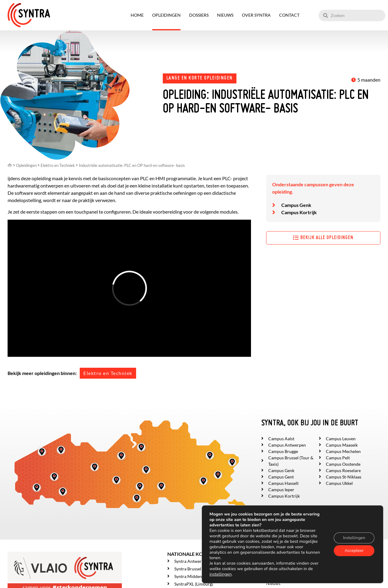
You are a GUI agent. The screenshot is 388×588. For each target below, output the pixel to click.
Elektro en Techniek (108, 373)
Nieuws (225, 15)
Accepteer (354, 551)
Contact (289, 15)
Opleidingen (166, 15)
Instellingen (354, 538)
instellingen (221, 574)
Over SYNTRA (256, 15)
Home (137, 15)
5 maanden (369, 80)
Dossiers (199, 15)
